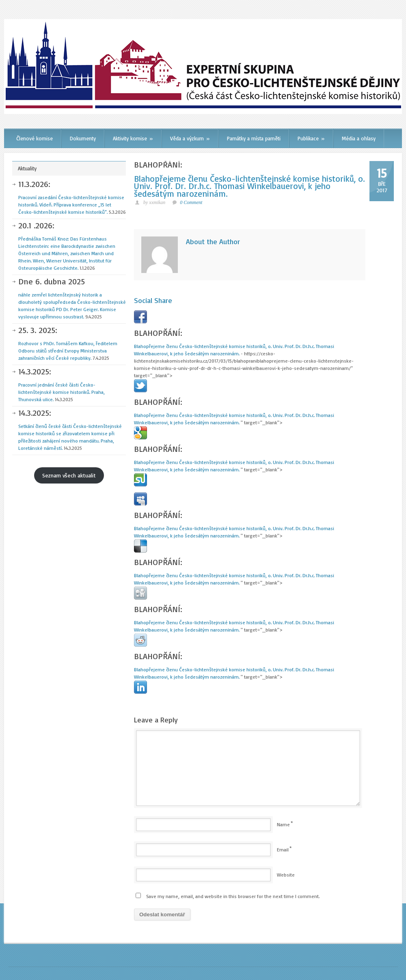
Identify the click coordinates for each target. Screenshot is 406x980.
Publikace (311, 138)
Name (283, 824)
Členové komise (35, 138)
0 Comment (191, 202)
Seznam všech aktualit (69, 475)
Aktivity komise (133, 138)
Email (283, 850)
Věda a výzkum (190, 138)
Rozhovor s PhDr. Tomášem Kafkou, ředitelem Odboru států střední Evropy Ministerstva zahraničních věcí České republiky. (72, 344)
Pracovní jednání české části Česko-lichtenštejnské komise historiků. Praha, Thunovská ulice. (72, 385)
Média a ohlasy (359, 138)
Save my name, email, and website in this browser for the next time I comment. (233, 896)
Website (286, 875)
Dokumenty (83, 138)
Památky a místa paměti (254, 138)
